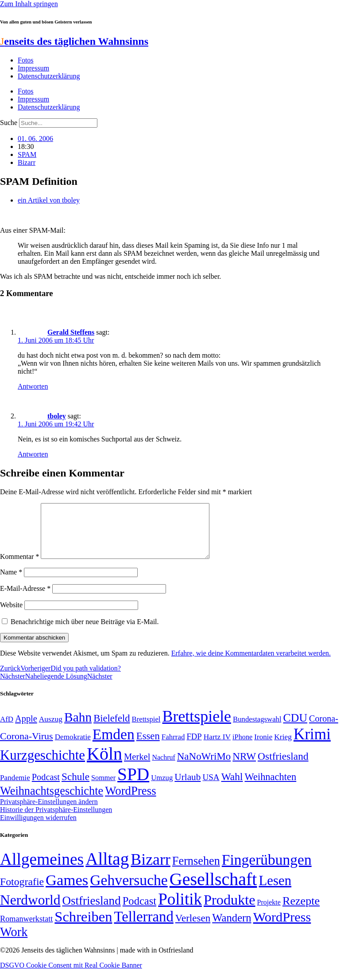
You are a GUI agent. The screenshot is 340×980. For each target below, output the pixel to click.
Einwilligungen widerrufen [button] (38, 828)
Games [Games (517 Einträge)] (67, 891)
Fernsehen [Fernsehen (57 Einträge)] (196, 872)
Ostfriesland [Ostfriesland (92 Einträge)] (283, 767)
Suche (9, 123)
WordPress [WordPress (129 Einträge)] (130, 801)
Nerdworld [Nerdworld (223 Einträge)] (30, 911)
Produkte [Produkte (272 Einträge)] (230, 910)
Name (11, 583)
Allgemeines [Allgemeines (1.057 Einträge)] (42, 870)
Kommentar (19, 567)
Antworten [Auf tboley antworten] (33, 454)
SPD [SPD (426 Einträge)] (133, 785)
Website (11, 615)
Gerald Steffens (71, 332)
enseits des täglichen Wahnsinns (74, 41)
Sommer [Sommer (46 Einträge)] (103, 789)
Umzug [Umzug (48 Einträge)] (162, 788)
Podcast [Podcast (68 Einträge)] (46, 788)
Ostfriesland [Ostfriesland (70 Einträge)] (91, 911)
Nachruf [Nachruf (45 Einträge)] (163, 768)
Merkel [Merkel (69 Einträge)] (137, 767)
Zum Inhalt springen (29, 4)
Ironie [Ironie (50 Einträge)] (263, 748)
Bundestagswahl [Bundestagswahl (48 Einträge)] (257, 730)
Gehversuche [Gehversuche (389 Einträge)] (129, 891)
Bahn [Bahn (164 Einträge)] (78, 728)
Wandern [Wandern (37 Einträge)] (232, 928)
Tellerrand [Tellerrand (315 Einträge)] (143, 927)
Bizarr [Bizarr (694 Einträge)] (151, 870)
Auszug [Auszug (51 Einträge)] (51, 730)
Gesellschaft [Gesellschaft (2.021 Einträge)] (213, 890)
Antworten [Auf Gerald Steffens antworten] (33, 386)
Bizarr (27, 162)
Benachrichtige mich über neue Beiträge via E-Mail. (85, 632)
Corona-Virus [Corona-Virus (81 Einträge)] (27, 747)
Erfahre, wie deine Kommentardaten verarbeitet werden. (251, 664)
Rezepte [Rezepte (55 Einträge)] (301, 912)
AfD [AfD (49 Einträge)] (7, 730)
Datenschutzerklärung (49, 76)
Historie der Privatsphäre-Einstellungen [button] (56, 820)
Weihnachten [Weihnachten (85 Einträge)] (271, 787)
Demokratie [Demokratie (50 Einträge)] (73, 748)
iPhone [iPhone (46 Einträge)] (242, 748)
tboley (57, 416)
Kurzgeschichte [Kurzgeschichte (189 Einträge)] (42, 766)
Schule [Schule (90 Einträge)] (75, 787)
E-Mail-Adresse (25, 599)
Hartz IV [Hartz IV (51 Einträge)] (217, 747)
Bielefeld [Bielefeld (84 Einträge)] (112, 729)
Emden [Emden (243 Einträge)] (114, 745)
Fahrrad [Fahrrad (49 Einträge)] (173, 748)
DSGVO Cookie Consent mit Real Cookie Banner (71, 976)
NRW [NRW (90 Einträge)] (244, 767)
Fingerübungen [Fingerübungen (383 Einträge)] (267, 870)
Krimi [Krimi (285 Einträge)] (312, 745)
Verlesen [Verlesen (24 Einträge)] (193, 929)
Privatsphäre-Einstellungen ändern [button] (49, 812)
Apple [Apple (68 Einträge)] (26, 729)
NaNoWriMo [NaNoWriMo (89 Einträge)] (204, 767)
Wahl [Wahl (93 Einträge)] (232, 787)
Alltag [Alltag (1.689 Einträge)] (107, 869)
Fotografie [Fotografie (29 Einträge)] (22, 892)
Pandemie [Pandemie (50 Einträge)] (15, 788)
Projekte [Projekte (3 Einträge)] (269, 913)
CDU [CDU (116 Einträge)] (296, 728)
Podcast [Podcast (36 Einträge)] (139, 912)
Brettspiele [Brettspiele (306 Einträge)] (197, 727)
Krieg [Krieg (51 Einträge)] (283, 747)
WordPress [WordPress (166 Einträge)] (282, 928)
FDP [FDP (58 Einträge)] (194, 747)
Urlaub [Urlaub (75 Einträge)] (187, 788)
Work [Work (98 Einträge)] (14, 943)
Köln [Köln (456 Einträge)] (104, 764)
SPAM (27, 154)
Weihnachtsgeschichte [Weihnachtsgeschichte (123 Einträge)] (52, 802)
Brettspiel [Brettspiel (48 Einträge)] (146, 730)
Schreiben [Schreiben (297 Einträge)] (83, 927)
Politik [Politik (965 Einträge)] (180, 910)
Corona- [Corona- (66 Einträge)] (324, 729)
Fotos (26, 60)
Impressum (33, 68)
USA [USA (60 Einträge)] (211, 788)
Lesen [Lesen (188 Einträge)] (275, 891)
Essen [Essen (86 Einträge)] (148, 747)
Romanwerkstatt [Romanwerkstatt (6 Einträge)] (26, 929)
